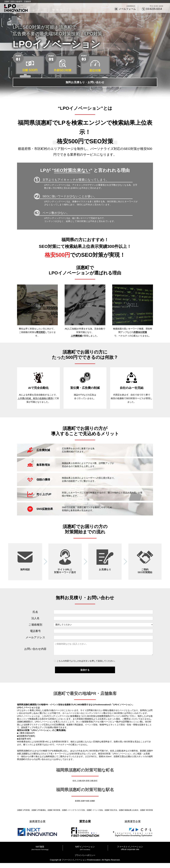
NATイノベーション (85, 852)
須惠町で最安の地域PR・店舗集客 (18, 1)
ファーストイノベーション (130, 852)
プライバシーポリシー (85, 860)
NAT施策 (40, 852)
